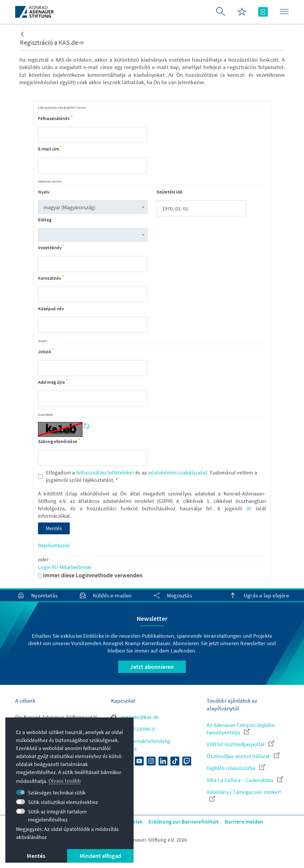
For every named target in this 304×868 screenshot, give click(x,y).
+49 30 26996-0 (133, 729)
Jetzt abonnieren (152, 667)
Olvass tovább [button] (65, 781)
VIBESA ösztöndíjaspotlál (240, 744)
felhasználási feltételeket (105, 473)
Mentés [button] (36, 856)
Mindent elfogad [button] (100, 856)
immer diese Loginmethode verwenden (90, 575)
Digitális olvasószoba (236, 768)
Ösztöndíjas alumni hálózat (243, 756)
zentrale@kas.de (135, 717)
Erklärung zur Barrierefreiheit (184, 822)
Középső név (51, 308)
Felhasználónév (55, 118)
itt (249, 508)
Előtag (45, 220)
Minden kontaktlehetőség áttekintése (141, 745)
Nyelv (44, 192)
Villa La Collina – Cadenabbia (245, 780)
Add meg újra (53, 382)
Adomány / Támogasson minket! (244, 795)
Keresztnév (51, 278)
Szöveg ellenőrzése (59, 441)
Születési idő (170, 192)
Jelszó (46, 351)
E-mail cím (50, 149)
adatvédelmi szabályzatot (178, 473)
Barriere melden (244, 822)
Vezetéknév (51, 247)
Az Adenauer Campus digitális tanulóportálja (241, 729)
